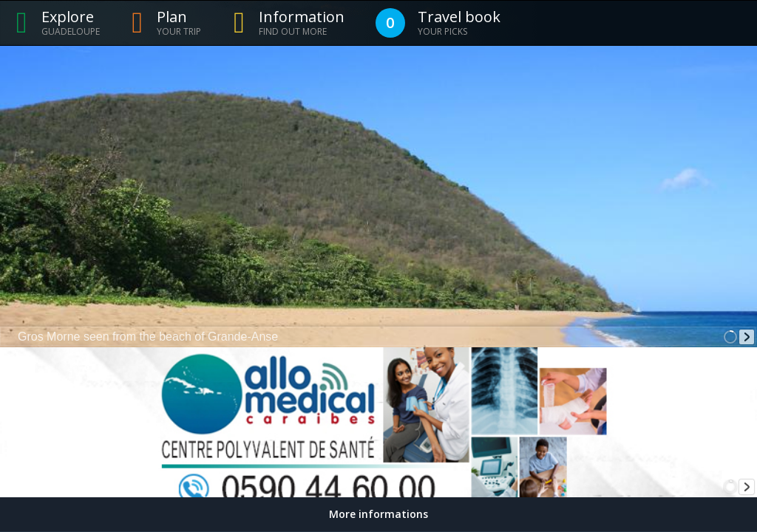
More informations (378, 514)
